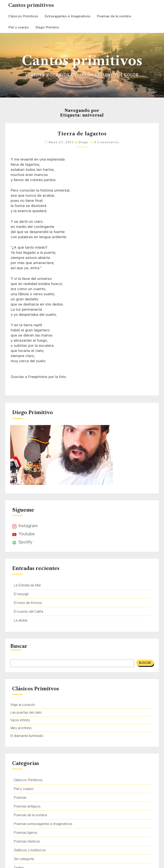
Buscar (19, 646)
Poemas (20, 797)
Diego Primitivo (47, 27)
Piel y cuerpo (19, 27)
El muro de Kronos (28, 603)
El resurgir (21, 594)
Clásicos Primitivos (23, 16)
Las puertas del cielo (26, 712)
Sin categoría (24, 859)
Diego (84, 142)
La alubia (20, 620)
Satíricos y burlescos (30, 850)
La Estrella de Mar (27, 585)
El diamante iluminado (27, 736)
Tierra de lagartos (82, 134)
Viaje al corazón (23, 705)
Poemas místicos (27, 841)
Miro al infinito (21, 728)
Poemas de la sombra (114, 16)
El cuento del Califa (28, 611)
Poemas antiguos (27, 806)
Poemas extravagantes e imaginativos (43, 824)
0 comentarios (107, 142)
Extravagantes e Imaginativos (68, 16)
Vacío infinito (20, 720)
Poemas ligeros (26, 833)
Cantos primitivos (31, 5)
